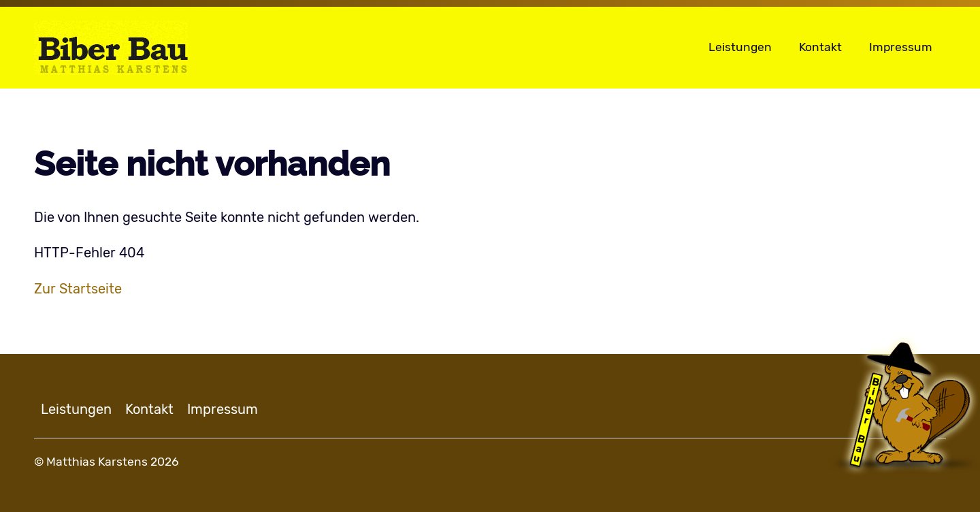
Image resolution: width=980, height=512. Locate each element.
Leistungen (740, 47)
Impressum (901, 47)
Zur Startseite (78, 289)
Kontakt (820, 47)
